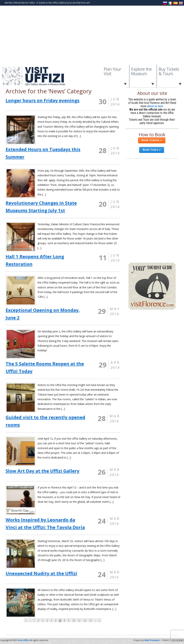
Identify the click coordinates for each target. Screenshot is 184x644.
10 (74, 620)
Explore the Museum (141, 71)
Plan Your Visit (112, 71)
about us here (155, 106)
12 (85, 620)
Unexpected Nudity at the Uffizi (41, 573)
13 (90, 620)
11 (79, 620)
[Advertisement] (92, 37)
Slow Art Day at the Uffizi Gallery (43, 471)
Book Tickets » (152, 140)
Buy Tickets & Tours (169, 71)
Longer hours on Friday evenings (43, 100)
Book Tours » (152, 150)
